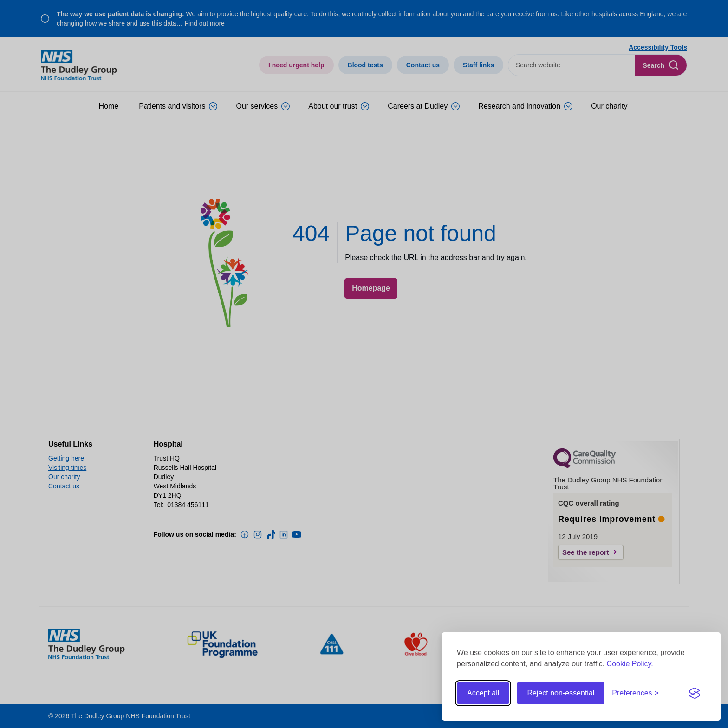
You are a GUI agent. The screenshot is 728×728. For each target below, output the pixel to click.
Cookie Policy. (630, 664)
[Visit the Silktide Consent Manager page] (695, 693)
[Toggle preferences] (635, 693)
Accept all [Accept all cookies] (483, 693)
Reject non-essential (561, 693)
